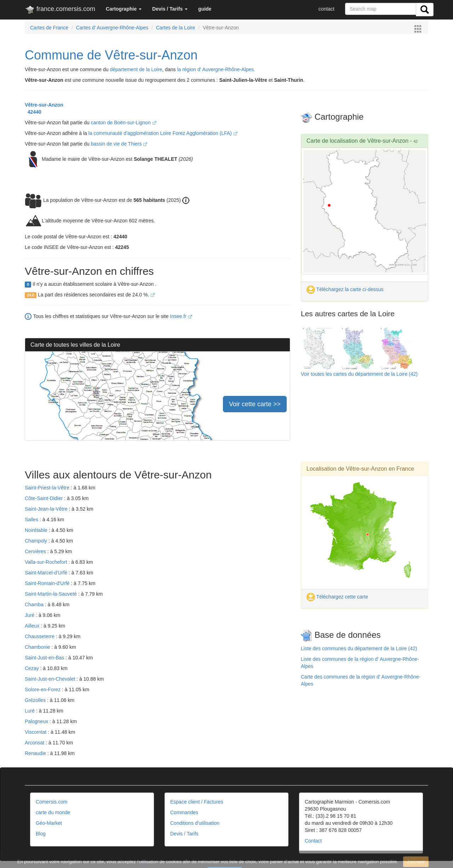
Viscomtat (36, 732)
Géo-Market (49, 823)
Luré (30, 711)
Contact (313, 841)
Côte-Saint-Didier (44, 498)
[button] (124, 9)
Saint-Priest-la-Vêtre (48, 488)
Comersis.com (51, 802)
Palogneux (37, 721)
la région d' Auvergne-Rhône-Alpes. (216, 69)
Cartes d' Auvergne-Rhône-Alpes (112, 28)
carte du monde (53, 812)
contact (326, 9)
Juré (30, 615)
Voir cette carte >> (255, 404)
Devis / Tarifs (184, 834)
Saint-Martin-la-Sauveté (51, 594)
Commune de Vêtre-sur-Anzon (111, 55)
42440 (33, 112)
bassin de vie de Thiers (119, 144)
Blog (41, 834)
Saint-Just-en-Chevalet (51, 679)
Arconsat (35, 743)
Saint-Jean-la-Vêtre (47, 509)
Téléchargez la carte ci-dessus (345, 289)
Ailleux (33, 626)
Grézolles (36, 700)
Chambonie (38, 647)
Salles (32, 520)
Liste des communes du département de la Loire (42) (359, 648)
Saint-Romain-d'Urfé (48, 583)
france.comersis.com (60, 10)
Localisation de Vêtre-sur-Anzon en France (360, 469)
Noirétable (37, 530)
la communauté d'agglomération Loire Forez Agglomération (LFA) (163, 133)
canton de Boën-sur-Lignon (124, 123)
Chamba (35, 605)
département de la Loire (136, 69)
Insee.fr (181, 316)
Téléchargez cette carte (337, 597)
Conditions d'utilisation (195, 823)
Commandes (184, 812)
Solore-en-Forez (43, 690)
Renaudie (36, 753)
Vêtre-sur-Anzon (44, 105)
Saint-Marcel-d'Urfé (47, 573)
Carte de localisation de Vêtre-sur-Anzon (358, 141)
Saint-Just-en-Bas (45, 658)
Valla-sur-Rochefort (47, 562)
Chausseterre (40, 636)
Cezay (33, 668)
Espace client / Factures (197, 802)
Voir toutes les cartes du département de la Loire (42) (359, 374)
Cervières (36, 551)
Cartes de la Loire (176, 28)
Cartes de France (49, 28)
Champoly (37, 541)
